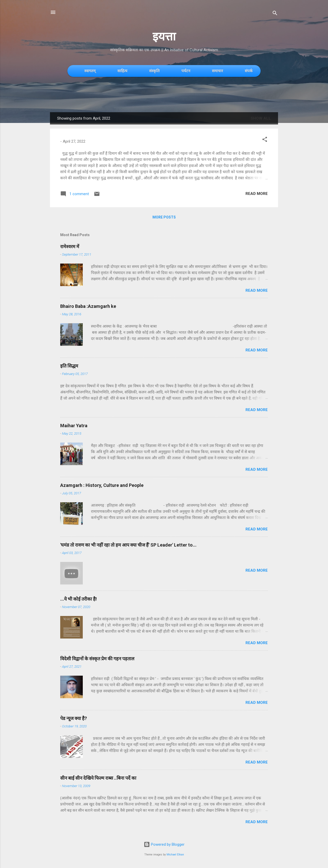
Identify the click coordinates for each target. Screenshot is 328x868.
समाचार (217, 71)
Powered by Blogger (164, 844)
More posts (164, 217)
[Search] (275, 14)
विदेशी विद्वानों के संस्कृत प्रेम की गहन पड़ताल (97, 659)
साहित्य (122, 71)
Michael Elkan (175, 855)
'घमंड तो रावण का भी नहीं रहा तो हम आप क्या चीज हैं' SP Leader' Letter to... (128, 545)
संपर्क (249, 71)
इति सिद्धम (69, 366)
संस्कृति (154, 71)
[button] (265, 140)
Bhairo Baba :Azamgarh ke (88, 306)
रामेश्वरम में (70, 247)
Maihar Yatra (74, 426)
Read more (257, 194)
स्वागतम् (90, 71)
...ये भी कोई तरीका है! (79, 599)
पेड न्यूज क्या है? (74, 718)
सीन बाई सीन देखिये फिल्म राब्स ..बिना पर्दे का (98, 778)
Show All (261, 118)
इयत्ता (164, 36)
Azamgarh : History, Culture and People (102, 485)
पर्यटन (186, 71)
